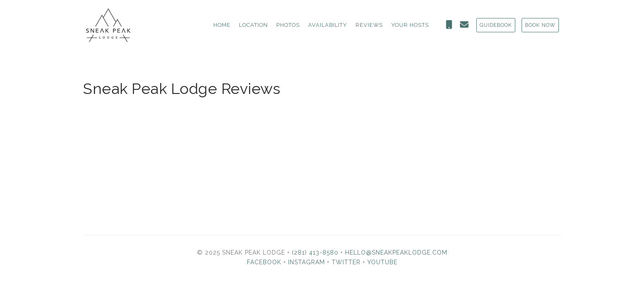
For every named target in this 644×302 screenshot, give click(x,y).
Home (222, 25)
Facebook (264, 262)
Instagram (306, 262)
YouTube (382, 262)
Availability (328, 25)
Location (253, 25)
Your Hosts (410, 25)
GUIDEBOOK (496, 25)
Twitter (346, 262)
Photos (288, 25)
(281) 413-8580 (315, 253)
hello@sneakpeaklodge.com (396, 253)
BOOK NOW (540, 25)
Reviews (369, 25)
